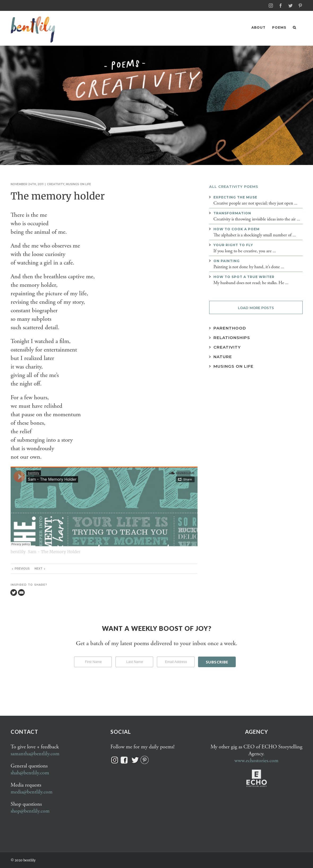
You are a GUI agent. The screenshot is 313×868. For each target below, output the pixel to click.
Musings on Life (233, 366)
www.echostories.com (256, 760)
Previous (22, 568)
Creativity (56, 184)
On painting (227, 261)
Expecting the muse (235, 197)
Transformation (232, 213)
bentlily (18, 551)
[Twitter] (14, 592)
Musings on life (78, 184)
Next (38, 568)
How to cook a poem (237, 229)
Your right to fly (233, 245)
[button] (294, 27)
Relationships (232, 337)
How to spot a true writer (244, 277)
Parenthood (230, 328)
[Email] (21, 592)
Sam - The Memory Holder (54, 551)
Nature (223, 356)
